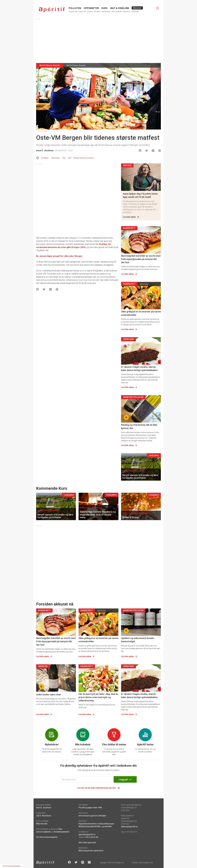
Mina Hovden (42, 824)
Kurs (105, 8)
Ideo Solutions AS (146, 863)
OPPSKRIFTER (91, 8)
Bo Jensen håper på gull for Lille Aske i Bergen (59, 256)
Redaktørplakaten (62, 832)
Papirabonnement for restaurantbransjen (96, 824)
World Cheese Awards (84, 158)
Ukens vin (82, 11)
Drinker (90, 11)
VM (70, 158)
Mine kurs (127, 11)
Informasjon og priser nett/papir (92, 816)
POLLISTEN (75, 8)
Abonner (137, 8)
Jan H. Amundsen (44, 816)
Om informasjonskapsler (47, 837)
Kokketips (135, 11)
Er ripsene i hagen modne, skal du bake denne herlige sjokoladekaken (139, 369)
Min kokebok (117, 11)
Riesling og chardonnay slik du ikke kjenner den (139, 426)
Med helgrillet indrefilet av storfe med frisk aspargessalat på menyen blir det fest (141, 259)
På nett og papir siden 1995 (90, 808)
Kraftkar (45, 158)
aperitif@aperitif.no (87, 834)
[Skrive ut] (160, 151)
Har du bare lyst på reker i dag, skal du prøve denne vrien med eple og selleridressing (98, 697)
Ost (64, 158)
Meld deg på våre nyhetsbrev (91, 851)
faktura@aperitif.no (130, 827)
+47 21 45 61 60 (92, 837)
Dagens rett (73, 11)
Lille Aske (55, 158)
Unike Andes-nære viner (49, 695)
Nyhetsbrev (106, 11)
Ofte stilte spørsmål (87, 843)
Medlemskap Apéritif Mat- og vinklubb (95, 826)
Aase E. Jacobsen (45, 150)
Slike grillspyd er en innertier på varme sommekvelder (141, 313)
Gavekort (97, 11)
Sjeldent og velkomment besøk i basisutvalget (138, 640)
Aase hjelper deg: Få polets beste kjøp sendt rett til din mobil (140, 195)
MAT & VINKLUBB (120, 8)
